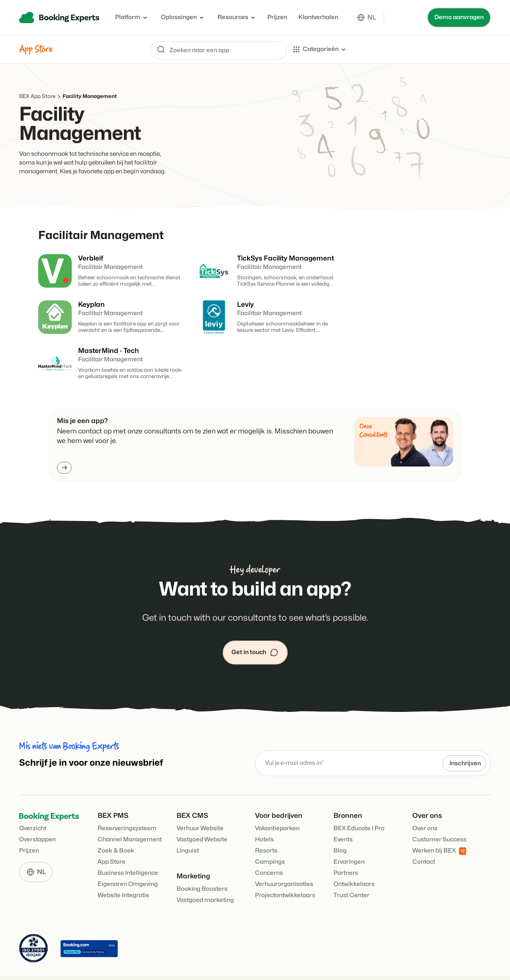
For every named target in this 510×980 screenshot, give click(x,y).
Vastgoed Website (202, 814)
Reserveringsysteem (127, 803)
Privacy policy (209, 964)
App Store (112, 837)
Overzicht (33, 803)
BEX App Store (37, 96)
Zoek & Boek (116, 826)
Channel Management (130, 814)
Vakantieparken (277, 803)
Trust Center (351, 870)
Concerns (269, 848)
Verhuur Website (200, 803)
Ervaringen (349, 837)
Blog (340, 826)
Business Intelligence (128, 848)
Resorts (266, 826)
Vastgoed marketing (205, 875)
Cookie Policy (166, 964)
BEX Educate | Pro (359, 803)
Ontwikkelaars (354, 859)
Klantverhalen (318, 17)
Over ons (425, 803)
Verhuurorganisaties (284, 859)
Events (343, 814)
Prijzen (277, 17)
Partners (346, 848)
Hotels (264, 814)
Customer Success (439, 814)
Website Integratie (124, 870)
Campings (270, 837)
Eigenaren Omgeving (128, 859)
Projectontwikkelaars (285, 870)
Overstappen (37, 814)
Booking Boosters (202, 864)
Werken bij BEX (439, 826)
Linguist (188, 826)
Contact (424, 837)
